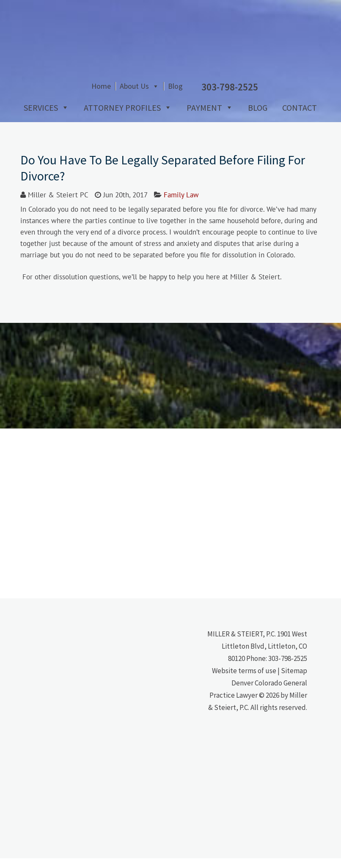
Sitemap (294, 680)
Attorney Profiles (119, 117)
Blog (240, 98)
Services (37, 117)
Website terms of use (244, 680)
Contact (296, 117)
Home (165, 98)
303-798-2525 (288, 668)
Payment (201, 117)
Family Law (181, 205)
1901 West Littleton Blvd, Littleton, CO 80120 (264, 656)
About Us (199, 98)
